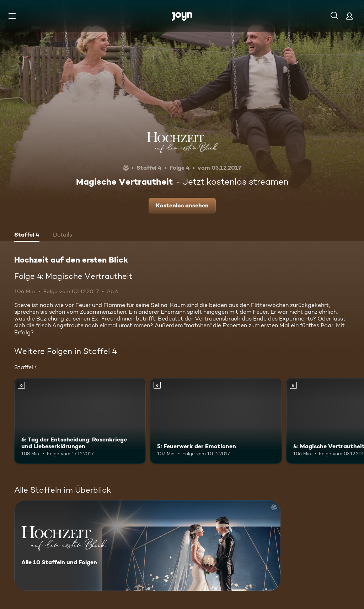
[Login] (349, 16)
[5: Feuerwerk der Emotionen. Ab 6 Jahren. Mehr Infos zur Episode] (216, 421)
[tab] (27, 235)
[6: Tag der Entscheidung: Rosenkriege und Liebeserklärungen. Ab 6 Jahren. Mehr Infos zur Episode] (80, 421)
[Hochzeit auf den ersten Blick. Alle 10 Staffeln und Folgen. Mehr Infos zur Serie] (147, 546)
